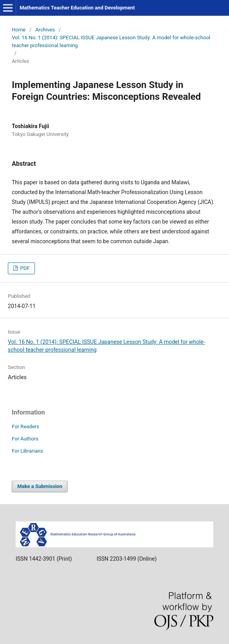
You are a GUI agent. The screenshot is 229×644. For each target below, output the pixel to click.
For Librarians (27, 451)
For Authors (25, 439)
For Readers (26, 427)
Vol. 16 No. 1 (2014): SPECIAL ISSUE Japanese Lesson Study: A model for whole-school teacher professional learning (111, 41)
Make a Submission (40, 486)
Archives (45, 30)
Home (19, 30)
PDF (24, 268)
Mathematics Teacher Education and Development (77, 8)
